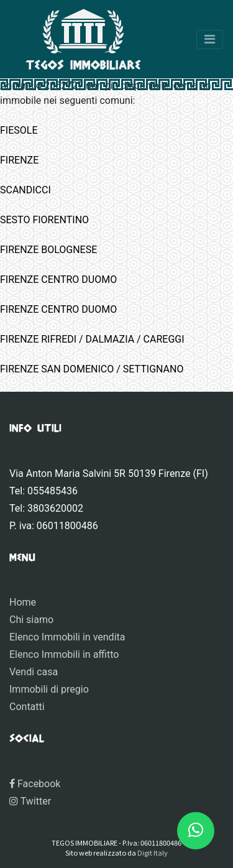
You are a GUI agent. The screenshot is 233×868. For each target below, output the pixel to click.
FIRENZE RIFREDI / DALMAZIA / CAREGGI (92, 339)
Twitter (30, 801)
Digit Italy (153, 852)
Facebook (35, 784)
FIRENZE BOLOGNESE (48, 250)
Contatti (27, 707)
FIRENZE (19, 160)
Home (23, 602)
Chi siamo (31, 620)
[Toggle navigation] (210, 39)
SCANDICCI (25, 190)
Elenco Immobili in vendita (67, 637)
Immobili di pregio (49, 689)
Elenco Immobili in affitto (64, 654)
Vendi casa (34, 672)
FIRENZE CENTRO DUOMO (58, 279)
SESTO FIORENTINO (44, 220)
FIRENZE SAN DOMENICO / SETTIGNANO (92, 369)
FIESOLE (19, 130)
